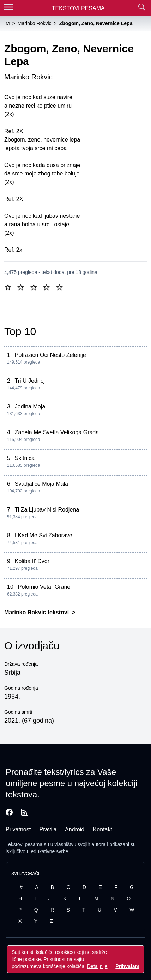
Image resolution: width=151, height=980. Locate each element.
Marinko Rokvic (28, 77)
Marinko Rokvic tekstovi (37, 612)
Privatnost (18, 829)
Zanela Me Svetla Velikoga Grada (57, 432)
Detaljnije (97, 966)
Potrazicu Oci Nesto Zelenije (50, 355)
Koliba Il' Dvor (32, 561)
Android (75, 829)
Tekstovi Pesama (78, 8)
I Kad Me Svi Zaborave (44, 535)
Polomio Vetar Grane (44, 587)
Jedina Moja (30, 407)
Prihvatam (127, 966)
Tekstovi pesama (24, 844)
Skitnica (25, 458)
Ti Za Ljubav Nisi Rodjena (47, 510)
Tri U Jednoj (30, 381)
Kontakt (103, 829)
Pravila (48, 829)
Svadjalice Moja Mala (41, 484)
